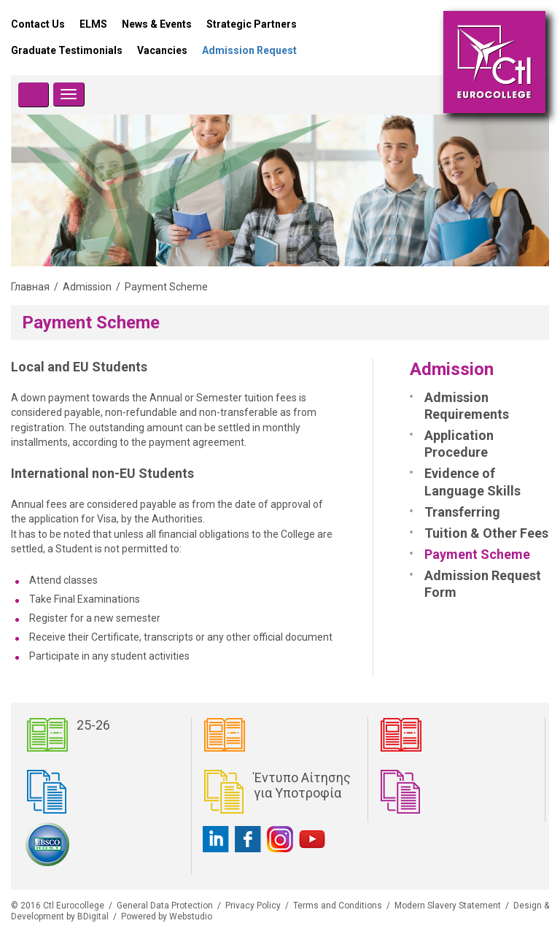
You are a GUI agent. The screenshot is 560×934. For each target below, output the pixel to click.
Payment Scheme (477, 554)
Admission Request (249, 50)
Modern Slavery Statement (448, 906)
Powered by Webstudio (167, 916)
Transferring (462, 512)
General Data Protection (165, 906)
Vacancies (162, 50)
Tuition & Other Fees (486, 533)
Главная (30, 287)
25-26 (93, 725)
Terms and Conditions (338, 906)
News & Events (157, 24)
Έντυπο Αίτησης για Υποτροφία (302, 786)
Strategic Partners (252, 24)
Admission (87, 287)
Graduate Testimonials (67, 50)
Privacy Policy (253, 906)
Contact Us (38, 24)
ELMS (93, 24)
